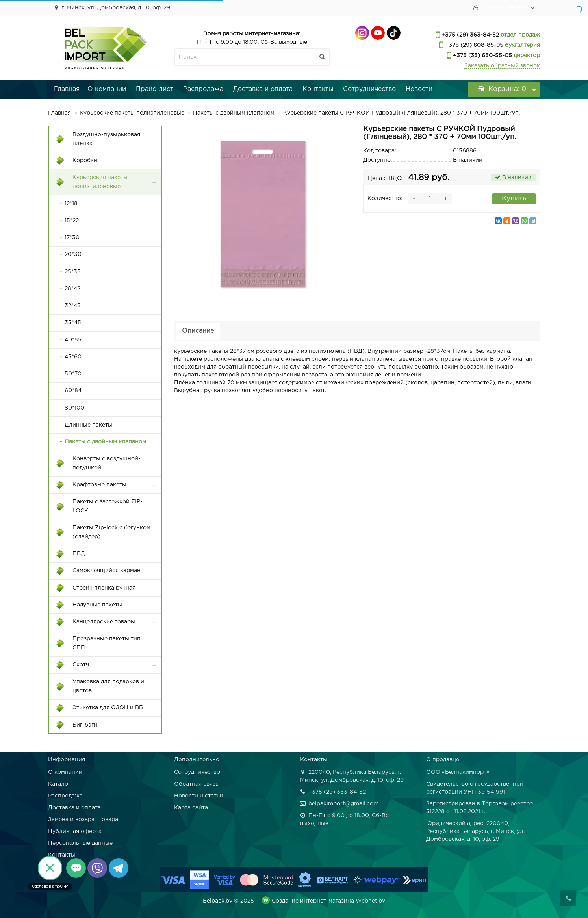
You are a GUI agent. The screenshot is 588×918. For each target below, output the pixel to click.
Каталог (59, 784)
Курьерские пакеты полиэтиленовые (132, 113)
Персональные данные (80, 843)
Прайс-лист (155, 89)
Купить (514, 199)
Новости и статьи (199, 796)
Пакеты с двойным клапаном (234, 113)
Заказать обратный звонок (502, 66)
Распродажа (203, 89)
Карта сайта (191, 808)
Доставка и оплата (263, 89)
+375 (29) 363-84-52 (469, 35)
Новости (419, 89)
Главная (67, 89)
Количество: (385, 198)
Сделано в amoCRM (50, 886)
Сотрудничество (369, 89)
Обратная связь (196, 784)
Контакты (318, 89)
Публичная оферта (75, 831)
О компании (107, 89)
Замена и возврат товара (83, 820)
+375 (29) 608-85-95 (473, 45)
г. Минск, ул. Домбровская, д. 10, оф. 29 (111, 7)
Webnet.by (370, 901)
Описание (198, 331)
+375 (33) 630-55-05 (482, 56)
